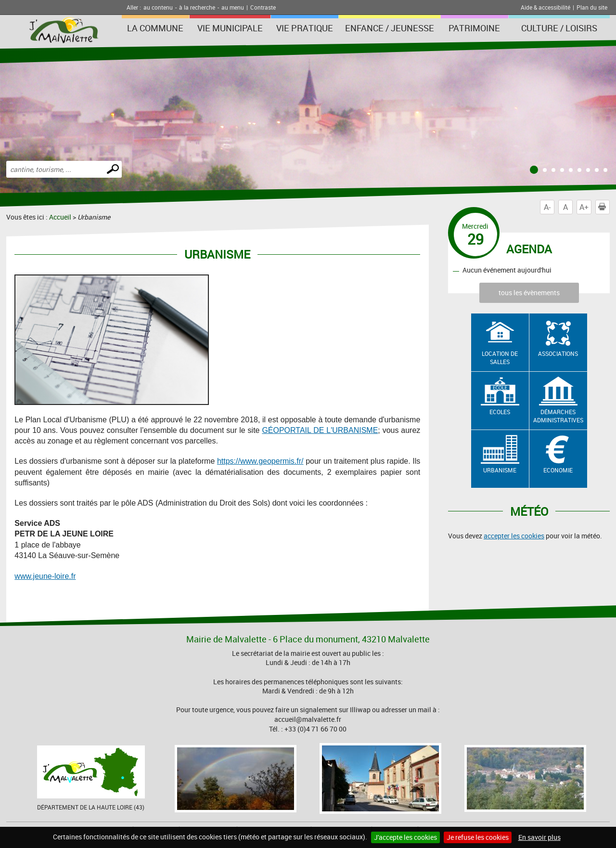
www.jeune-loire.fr (45, 576)
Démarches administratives (558, 416)
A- (547, 207)
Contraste (263, 7)
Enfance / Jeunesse (390, 28)
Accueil (60, 217)
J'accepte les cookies (405, 837)
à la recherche (197, 7)
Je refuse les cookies (478, 837)
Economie (558, 470)
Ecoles (500, 412)
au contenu (158, 7)
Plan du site (592, 7)
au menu (233, 7)
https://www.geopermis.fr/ (260, 461)
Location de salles (500, 358)
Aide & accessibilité (545, 7)
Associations (558, 353)
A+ (584, 207)
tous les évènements (529, 293)
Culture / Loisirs (559, 28)
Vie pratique (305, 28)
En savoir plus (539, 837)
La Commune (155, 28)
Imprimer (604, 207)
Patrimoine (474, 28)
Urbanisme (500, 470)
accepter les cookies (514, 536)
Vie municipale (230, 28)
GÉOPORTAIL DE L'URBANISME (320, 430)
